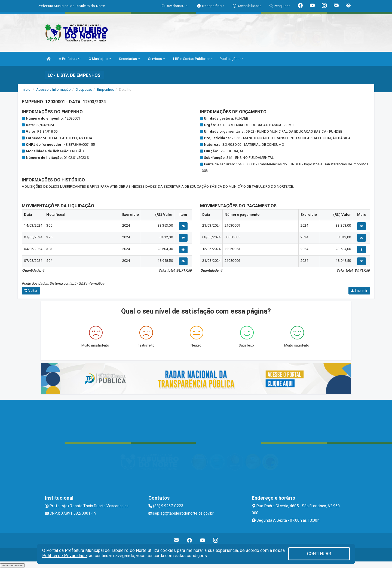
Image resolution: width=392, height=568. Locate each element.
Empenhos (105, 89)
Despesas (84, 89)
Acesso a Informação (53, 89)
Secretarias (129, 59)
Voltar (31, 291)
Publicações (231, 59)
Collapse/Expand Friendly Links (12, 565)
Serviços (157, 59)
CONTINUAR (319, 554)
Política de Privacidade (65, 556)
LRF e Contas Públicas (192, 59)
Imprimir (359, 291)
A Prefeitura (70, 59)
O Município (100, 59)
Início (26, 89)
